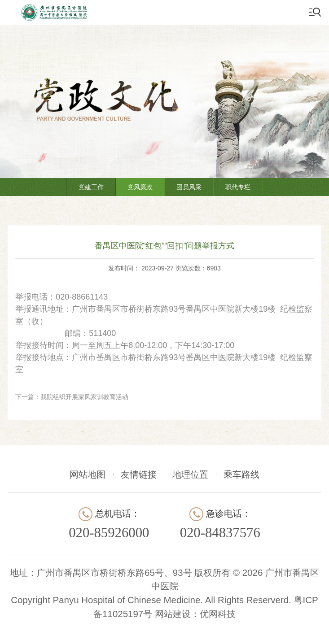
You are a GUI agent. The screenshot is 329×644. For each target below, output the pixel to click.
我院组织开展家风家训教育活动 (84, 397)
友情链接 (139, 474)
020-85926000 (109, 533)
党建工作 (91, 187)
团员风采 (189, 187)
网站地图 (88, 474)
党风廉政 (140, 187)
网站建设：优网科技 (195, 614)
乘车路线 (241, 474)
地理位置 (190, 474)
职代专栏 (238, 187)
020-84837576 (220, 533)
